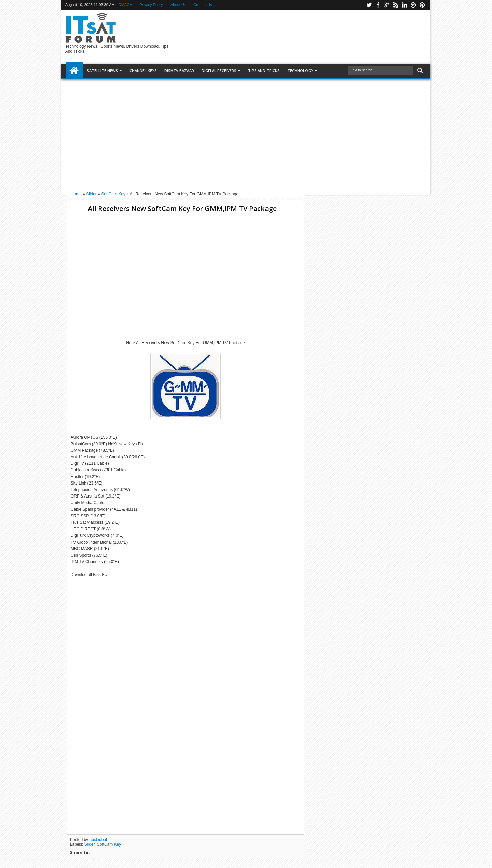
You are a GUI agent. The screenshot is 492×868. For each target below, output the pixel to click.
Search (419, 71)
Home (74, 71)
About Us (178, 5)
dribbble (413, 5)
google (387, 5)
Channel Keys (143, 71)
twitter (369, 5)
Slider (90, 844)
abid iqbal (98, 840)
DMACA (125, 5)
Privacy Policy (151, 5)
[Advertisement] (246, 132)
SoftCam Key (109, 844)
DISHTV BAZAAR (179, 71)
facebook (378, 5)
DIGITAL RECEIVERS (219, 71)
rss (396, 5)
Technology (300, 71)
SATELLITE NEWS (102, 71)
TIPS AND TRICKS (264, 71)
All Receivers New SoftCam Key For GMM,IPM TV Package (182, 208)
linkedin (405, 5)
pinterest (422, 5)
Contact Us (203, 5)
